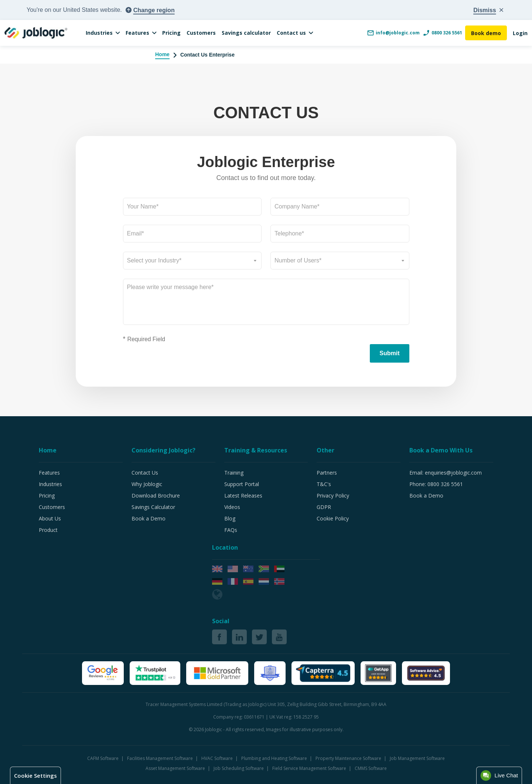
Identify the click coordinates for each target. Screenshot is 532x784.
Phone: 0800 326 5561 (436, 484)
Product (48, 530)
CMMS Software (371, 768)
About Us (50, 518)
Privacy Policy (333, 495)
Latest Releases (243, 495)
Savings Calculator (153, 507)
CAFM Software (103, 758)
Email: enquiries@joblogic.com (446, 473)
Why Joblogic (147, 484)
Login (520, 33)
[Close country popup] (488, 10)
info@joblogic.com (393, 33)
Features (137, 33)
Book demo (486, 33)
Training (234, 473)
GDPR (324, 507)
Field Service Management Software (310, 768)
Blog (230, 518)
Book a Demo (149, 518)
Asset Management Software (176, 768)
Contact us (291, 33)
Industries (99, 33)
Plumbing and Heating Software (275, 758)
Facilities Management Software (161, 758)
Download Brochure (156, 495)
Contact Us (145, 473)
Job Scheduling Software (239, 768)
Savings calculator (246, 33)
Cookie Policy (333, 518)
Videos (232, 507)
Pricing (171, 33)
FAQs (231, 530)
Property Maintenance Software (349, 758)
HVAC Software (218, 758)
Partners (327, 473)
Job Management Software (417, 758)
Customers (201, 33)
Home (162, 54)
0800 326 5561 (442, 33)
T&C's (324, 484)
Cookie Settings (35, 775)
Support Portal (242, 484)
